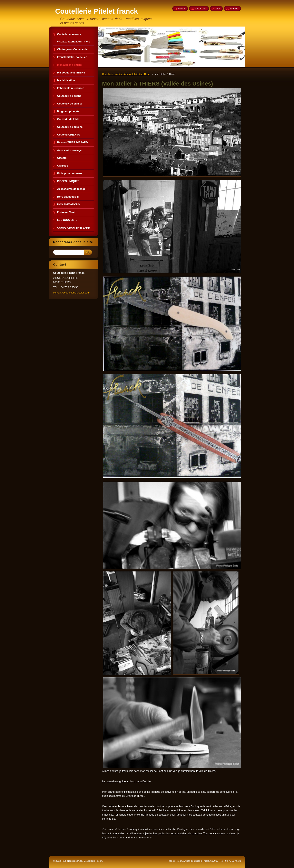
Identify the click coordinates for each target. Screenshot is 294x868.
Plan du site (200, 9)
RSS (218, 9)
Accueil (182, 9)
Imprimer (234, 9)
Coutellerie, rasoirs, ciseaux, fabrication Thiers (126, 74)
